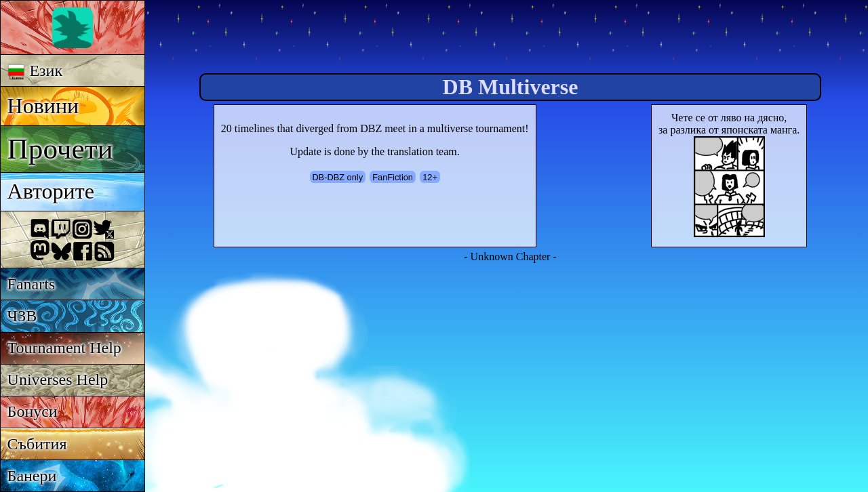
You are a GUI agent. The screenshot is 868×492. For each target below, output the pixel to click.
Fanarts (32, 284)
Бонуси (33, 411)
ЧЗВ (22, 316)
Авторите (51, 191)
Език (35, 71)
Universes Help (58, 380)
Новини (43, 106)
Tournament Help (64, 348)
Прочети (60, 149)
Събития (37, 444)
